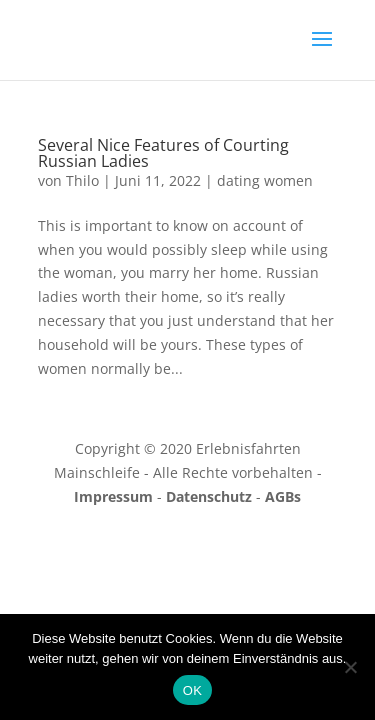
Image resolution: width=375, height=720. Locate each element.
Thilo (82, 180)
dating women (265, 180)
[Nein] (350, 667)
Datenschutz (209, 496)
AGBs (283, 496)
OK (192, 690)
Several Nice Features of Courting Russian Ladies (163, 153)
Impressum (113, 496)
